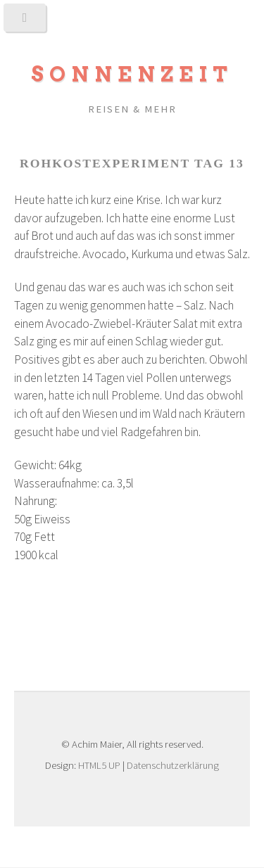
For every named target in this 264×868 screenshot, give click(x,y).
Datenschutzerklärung (173, 765)
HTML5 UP (99, 765)
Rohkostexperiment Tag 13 (132, 163)
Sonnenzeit (132, 74)
